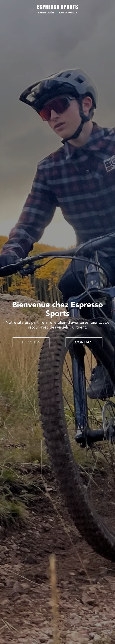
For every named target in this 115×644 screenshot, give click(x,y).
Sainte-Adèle (46, 13)
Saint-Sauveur (68, 13)
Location (31, 342)
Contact (84, 342)
